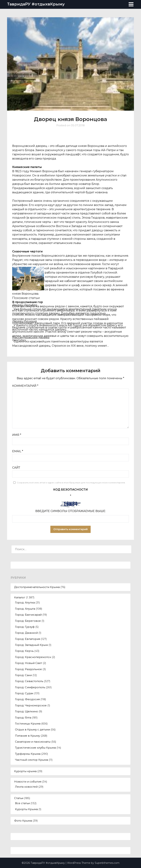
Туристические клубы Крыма (35, 748)
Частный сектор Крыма (32, 760)
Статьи (19, 798)
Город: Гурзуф (25, 627)
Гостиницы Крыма (28, 724)
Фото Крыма (23, 821)
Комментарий (25, 386)
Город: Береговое (28, 621)
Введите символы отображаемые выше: (71, 511)
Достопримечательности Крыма (37, 587)
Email (18, 451)
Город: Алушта (25, 609)
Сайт (16, 468)
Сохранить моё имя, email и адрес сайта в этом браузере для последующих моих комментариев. (71, 483)
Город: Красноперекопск (33, 657)
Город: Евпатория (28, 639)
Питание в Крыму (27, 736)
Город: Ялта (23, 718)
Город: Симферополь (30, 687)
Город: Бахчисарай (28, 615)
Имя (17, 435)
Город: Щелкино (27, 711)
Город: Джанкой (26, 633)
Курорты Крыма (26, 809)
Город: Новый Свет (29, 663)
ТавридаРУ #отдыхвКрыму (36, 4)
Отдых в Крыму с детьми (33, 729)
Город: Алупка (25, 602)
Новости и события (28, 782)
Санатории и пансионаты (33, 742)
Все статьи (22, 803)
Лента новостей (26, 787)
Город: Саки (23, 675)
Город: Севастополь (29, 681)
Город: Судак (24, 693)
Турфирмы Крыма (28, 754)
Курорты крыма (25, 771)
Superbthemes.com (107, 863)
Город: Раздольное (28, 669)
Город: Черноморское (31, 705)
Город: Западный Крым (31, 645)
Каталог (20, 597)
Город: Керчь (24, 651)
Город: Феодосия (27, 699)
